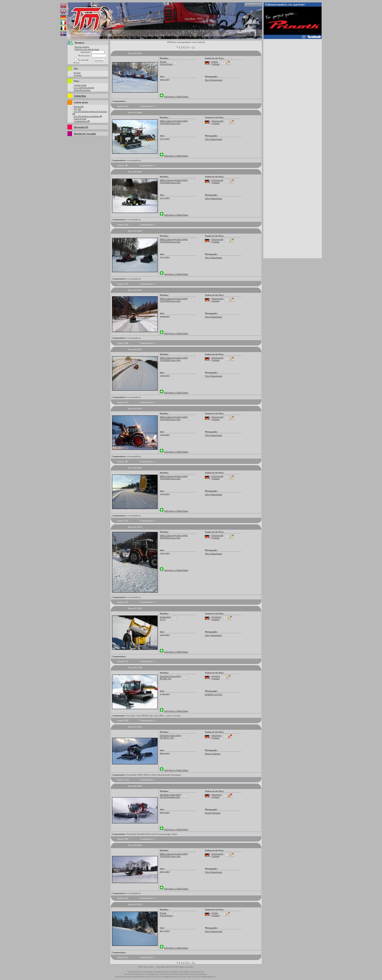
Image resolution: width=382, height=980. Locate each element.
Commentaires (82, 121)
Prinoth (163, 62)
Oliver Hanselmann (213, 139)
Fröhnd (215, 62)
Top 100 (77, 109)
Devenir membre (82, 47)
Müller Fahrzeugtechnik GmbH (174, 121)
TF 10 (162, 619)
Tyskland (215, 64)
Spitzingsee (217, 735)
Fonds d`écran (80, 119)
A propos (78, 75)
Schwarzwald (217, 121)
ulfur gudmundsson (213, 635)
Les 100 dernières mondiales (88, 116)
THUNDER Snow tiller (170, 123)
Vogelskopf (216, 617)
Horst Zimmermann (214, 80)
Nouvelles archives (82, 90)
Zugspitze (216, 676)
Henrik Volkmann (213, 754)
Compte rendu (80, 85)
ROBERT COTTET (214, 694)
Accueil (77, 73)
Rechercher (79, 106)
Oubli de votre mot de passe (87, 49)
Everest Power (166, 64)
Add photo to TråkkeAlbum (176, 96)
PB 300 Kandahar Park (170, 797)
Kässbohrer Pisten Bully (171, 676)
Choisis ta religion (253, 5)
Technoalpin (165, 617)
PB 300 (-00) (166, 679)
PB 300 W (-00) (167, 738)
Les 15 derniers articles (84, 87)
